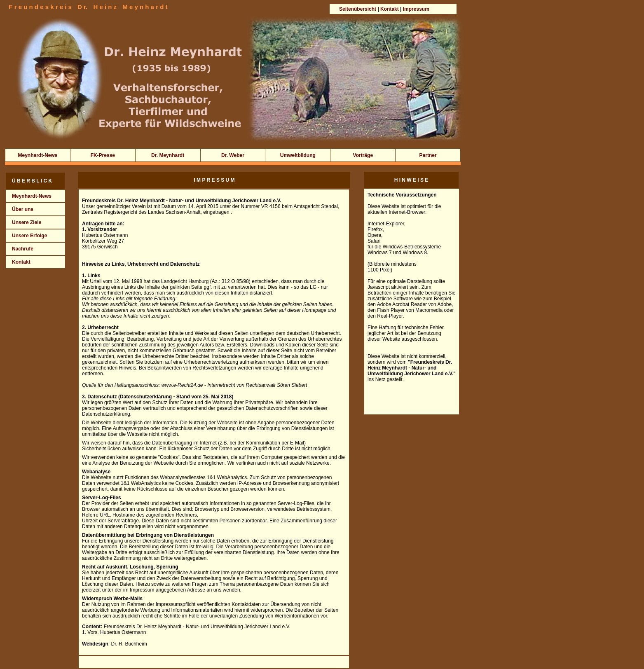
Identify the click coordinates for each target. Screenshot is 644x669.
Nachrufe (20, 249)
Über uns (20, 209)
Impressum (416, 9)
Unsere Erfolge (26, 236)
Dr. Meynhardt (168, 155)
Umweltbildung (298, 155)
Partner (428, 155)
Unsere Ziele (23, 222)
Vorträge (363, 155)
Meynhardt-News (37, 155)
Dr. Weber (233, 155)
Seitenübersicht (358, 9)
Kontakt (390, 9)
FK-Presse (103, 155)
